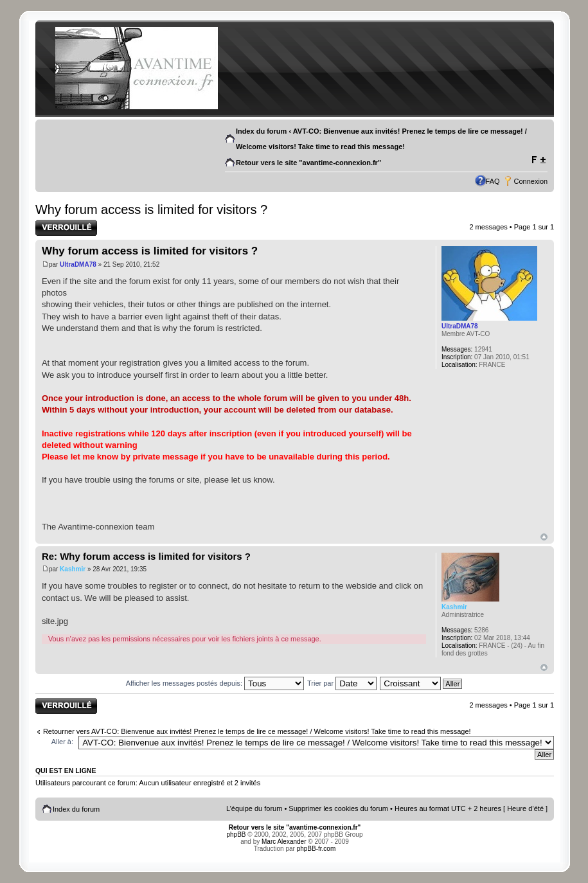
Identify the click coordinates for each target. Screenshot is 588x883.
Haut (544, 537)
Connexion (531, 181)
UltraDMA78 (78, 264)
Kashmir (73, 569)
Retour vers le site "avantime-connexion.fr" (308, 163)
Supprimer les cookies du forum (338, 808)
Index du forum (261, 131)
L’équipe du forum (254, 808)
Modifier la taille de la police (538, 160)
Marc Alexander (284, 842)
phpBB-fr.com (316, 849)
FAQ (493, 181)
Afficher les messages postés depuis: (215, 683)
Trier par (342, 683)
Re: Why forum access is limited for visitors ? (146, 556)
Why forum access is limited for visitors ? (151, 210)
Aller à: (62, 742)
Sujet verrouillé (66, 228)
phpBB (236, 834)
